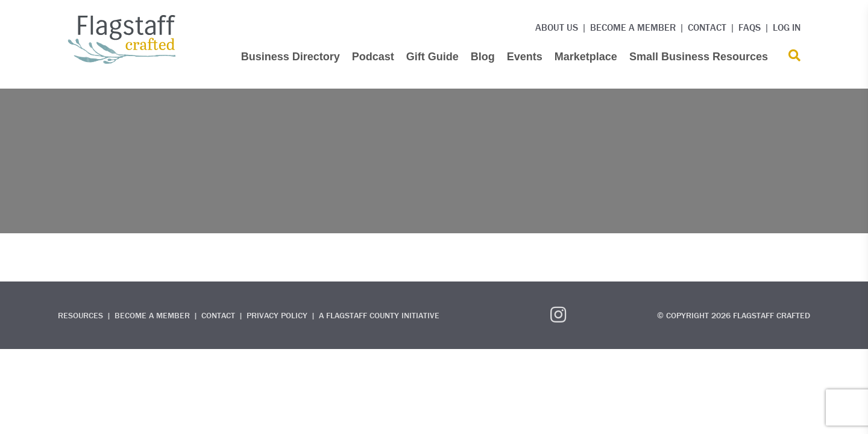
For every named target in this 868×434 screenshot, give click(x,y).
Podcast (373, 57)
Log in (787, 27)
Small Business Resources (699, 57)
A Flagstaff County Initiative (379, 315)
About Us (557, 27)
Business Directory (291, 57)
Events (525, 57)
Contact (707, 27)
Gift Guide (432, 57)
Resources (80, 315)
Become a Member (633, 27)
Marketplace (586, 57)
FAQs (750, 27)
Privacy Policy (277, 315)
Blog (483, 57)
